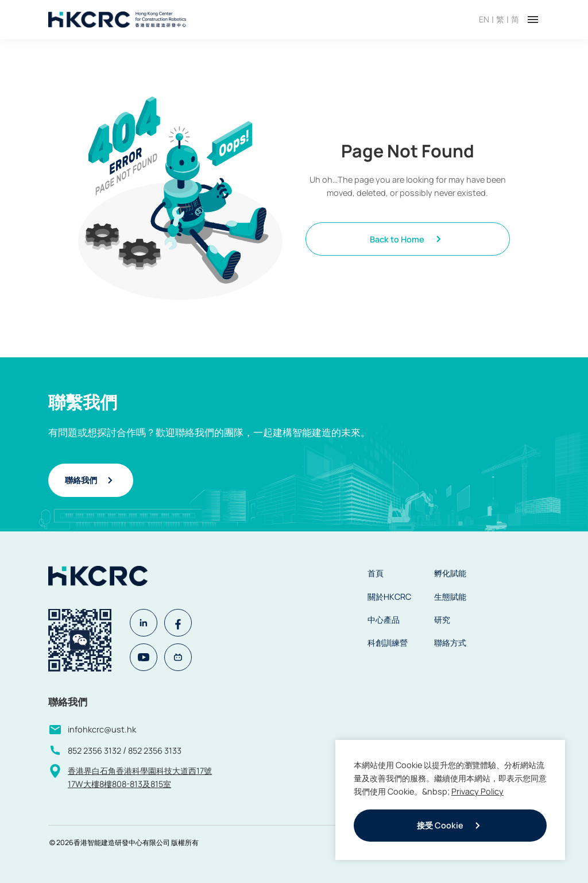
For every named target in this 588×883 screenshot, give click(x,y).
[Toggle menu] (533, 20)
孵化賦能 (450, 573)
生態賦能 (450, 597)
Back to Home (407, 239)
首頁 (376, 573)
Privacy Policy (477, 791)
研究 (442, 620)
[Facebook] (178, 623)
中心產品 (384, 620)
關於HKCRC (389, 597)
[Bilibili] (178, 657)
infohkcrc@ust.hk (102, 729)
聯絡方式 (450, 643)
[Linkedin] (144, 623)
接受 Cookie (450, 826)
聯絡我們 (91, 480)
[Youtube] (144, 657)
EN (484, 19)
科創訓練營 (388, 643)
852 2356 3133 (155, 751)
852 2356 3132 (94, 751)
